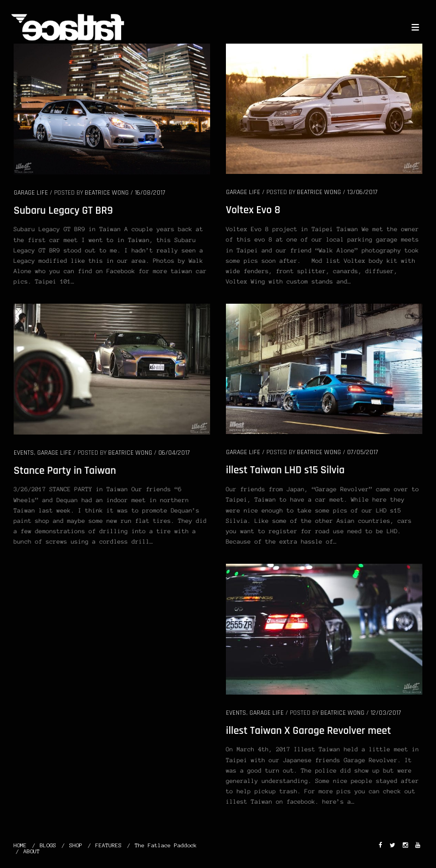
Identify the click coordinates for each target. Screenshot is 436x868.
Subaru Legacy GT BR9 (63, 210)
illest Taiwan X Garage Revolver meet (308, 731)
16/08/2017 (150, 193)
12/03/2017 (386, 713)
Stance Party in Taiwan (65, 471)
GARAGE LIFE (31, 193)
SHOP (76, 845)
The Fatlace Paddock (166, 845)
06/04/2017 (174, 453)
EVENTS (24, 453)
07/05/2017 (363, 452)
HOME (20, 845)
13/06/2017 (362, 192)
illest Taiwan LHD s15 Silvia (285, 470)
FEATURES (109, 845)
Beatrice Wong (107, 193)
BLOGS (48, 845)
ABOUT (32, 851)
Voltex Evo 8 (253, 210)
